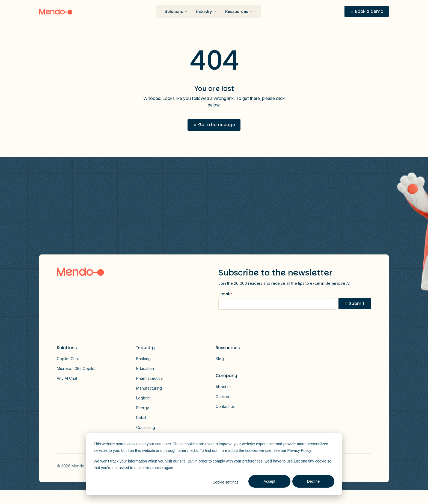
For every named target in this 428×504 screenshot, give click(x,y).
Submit (357, 303)
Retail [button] (141, 418)
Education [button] (145, 368)
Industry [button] (204, 11)
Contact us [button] (225, 406)
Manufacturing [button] (149, 388)
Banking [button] (143, 359)
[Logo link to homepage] (80, 272)
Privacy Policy (299, 450)
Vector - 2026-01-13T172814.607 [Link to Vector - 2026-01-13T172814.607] (368, 466)
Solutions (174, 11)
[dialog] (214, 464)
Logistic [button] (143, 398)
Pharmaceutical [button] (150, 378)
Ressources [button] (228, 348)
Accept (270, 481)
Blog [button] (220, 359)
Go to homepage (217, 125)
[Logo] (56, 12)
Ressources (237, 11)
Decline (313, 481)
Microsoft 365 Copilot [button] (76, 368)
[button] (367, 12)
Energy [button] (143, 408)
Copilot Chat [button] (68, 359)
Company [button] (226, 376)
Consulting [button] (146, 427)
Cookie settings (225, 482)
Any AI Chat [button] (67, 378)
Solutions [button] (67, 348)
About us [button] (224, 387)
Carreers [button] (224, 397)
